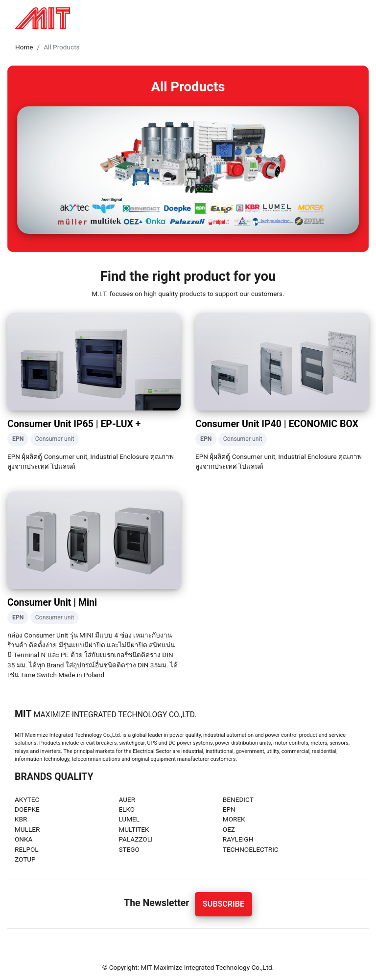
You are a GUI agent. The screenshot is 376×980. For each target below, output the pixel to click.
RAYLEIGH (238, 839)
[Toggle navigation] (358, 18)
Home (24, 47)
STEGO (129, 849)
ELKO (127, 809)
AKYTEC (27, 799)
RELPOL (27, 849)
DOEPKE (27, 809)
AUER (127, 799)
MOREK (234, 819)
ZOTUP (25, 859)
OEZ (229, 829)
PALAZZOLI (135, 839)
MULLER (27, 829)
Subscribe (223, 904)
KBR (21, 819)
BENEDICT (238, 799)
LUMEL (129, 819)
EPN (229, 809)
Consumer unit (55, 439)
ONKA (23, 839)
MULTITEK (134, 829)
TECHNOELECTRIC (251, 849)
